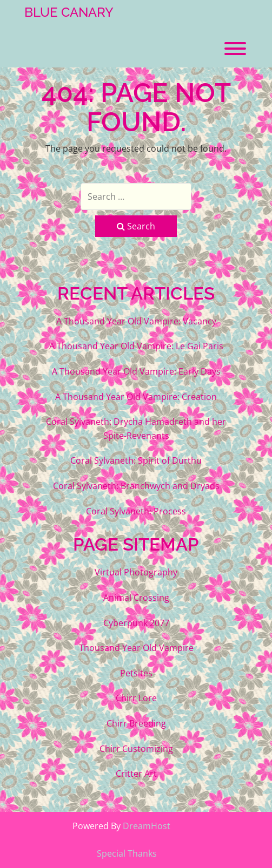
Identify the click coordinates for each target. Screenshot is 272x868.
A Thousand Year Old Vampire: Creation (136, 397)
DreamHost (147, 826)
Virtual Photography (136, 572)
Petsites (136, 673)
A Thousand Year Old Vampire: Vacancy (136, 321)
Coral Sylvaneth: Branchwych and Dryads (136, 486)
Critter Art (136, 774)
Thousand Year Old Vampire (136, 648)
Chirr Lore (136, 698)
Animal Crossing (136, 598)
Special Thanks (127, 853)
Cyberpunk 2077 (136, 623)
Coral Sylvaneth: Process (136, 511)
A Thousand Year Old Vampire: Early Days (136, 371)
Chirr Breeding (136, 723)
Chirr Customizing (136, 749)
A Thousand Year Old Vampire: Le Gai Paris (136, 346)
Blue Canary (69, 12)
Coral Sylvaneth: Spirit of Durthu (136, 460)
